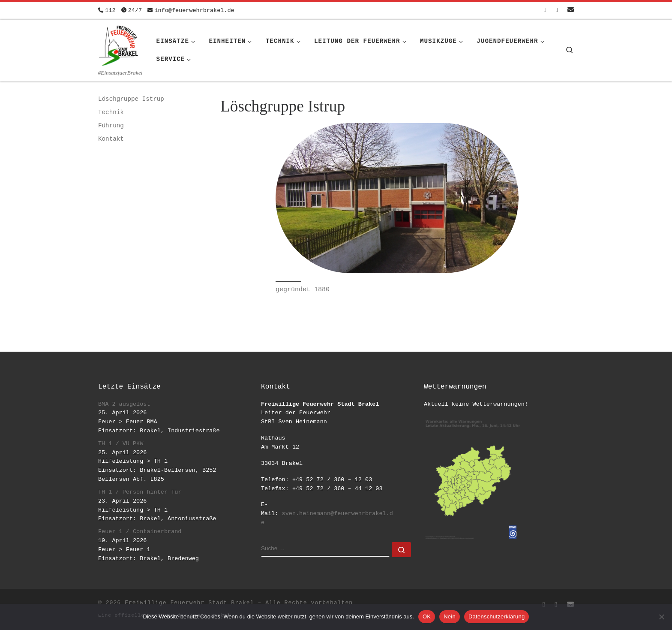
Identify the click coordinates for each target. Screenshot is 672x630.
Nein (450, 616)
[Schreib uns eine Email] (571, 11)
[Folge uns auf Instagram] (557, 11)
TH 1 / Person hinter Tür (140, 492)
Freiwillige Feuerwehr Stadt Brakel (189, 603)
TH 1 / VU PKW (121, 444)
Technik (111, 112)
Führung (111, 126)
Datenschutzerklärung (496, 616)
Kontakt (111, 139)
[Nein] (661, 617)
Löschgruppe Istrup (131, 99)
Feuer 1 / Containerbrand (140, 532)
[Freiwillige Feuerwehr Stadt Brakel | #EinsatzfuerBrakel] (119, 44)
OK (427, 616)
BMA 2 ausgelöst (124, 404)
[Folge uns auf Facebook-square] (545, 11)
